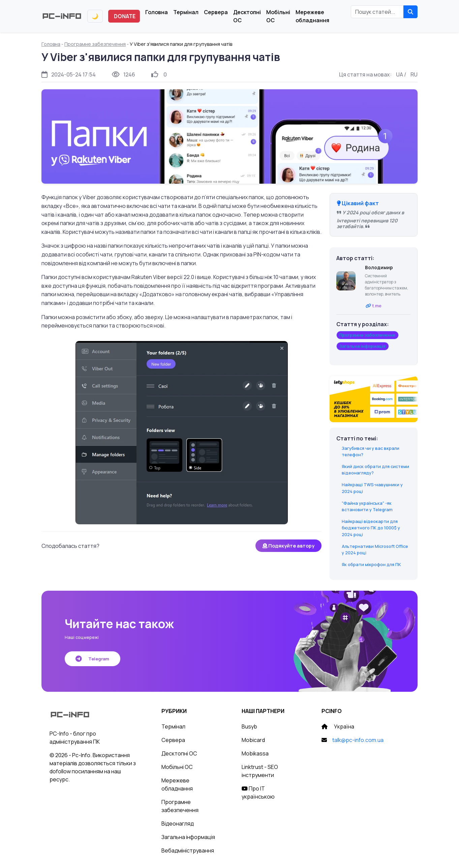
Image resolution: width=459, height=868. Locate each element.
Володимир (379, 268)
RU (414, 74)
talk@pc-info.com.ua (358, 740)
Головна (157, 12)
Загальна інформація (188, 837)
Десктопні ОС (247, 16)
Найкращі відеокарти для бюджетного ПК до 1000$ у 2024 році (371, 528)
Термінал (186, 12)
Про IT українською (258, 793)
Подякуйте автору (288, 546)
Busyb (249, 726)
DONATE (125, 16)
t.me (377, 306)
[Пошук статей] (377, 12)
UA (400, 74)
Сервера (216, 12)
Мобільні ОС (278, 16)
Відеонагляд (178, 824)
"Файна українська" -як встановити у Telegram (367, 506)
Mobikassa (255, 753)
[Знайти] (410, 12)
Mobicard (253, 740)
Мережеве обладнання (312, 16)
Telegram (92, 659)
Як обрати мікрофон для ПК (371, 564)
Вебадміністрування (188, 850)
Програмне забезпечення (95, 44)
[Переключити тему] (95, 16)
